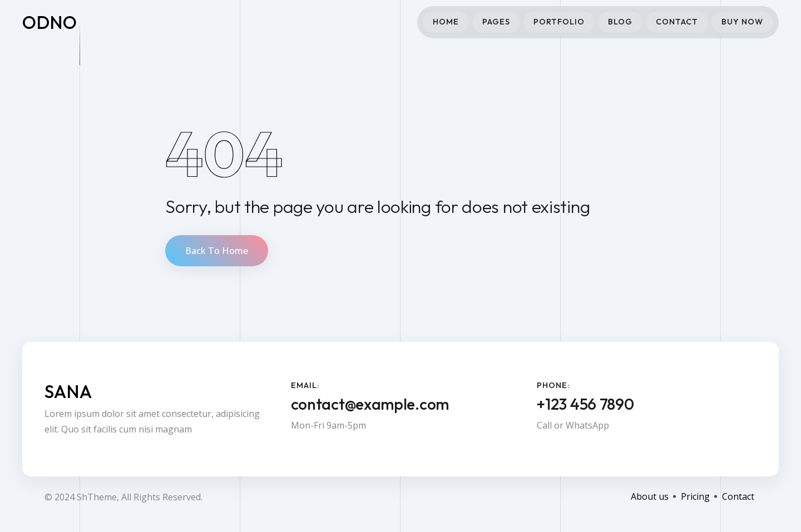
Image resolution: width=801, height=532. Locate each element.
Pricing (695, 496)
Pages (496, 22)
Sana (68, 391)
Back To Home (217, 251)
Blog (620, 22)
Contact (677, 22)
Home (446, 22)
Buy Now (742, 22)
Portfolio (559, 22)
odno (50, 22)
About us (650, 496)
